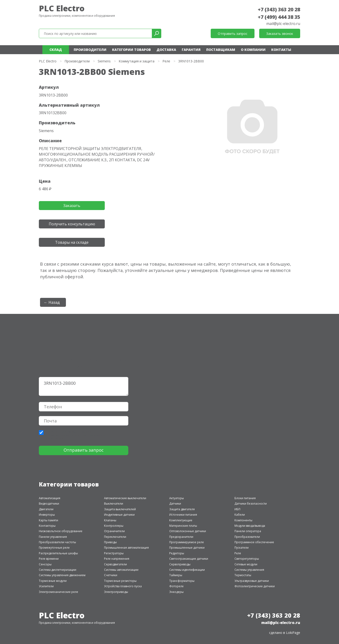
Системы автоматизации (121, 570)
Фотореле (176, 586)
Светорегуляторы (247, 559)
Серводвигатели (115, 564)
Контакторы (47, 526)
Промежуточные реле (54, 548)
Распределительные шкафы (58, 553)
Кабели (240, 515)
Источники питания (183, 515)
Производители (90, 50)
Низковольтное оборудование (61, 531)
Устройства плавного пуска (123, 586)
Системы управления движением (62, 575)
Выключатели (114, 504)
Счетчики (111, 575)
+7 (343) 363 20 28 (279, 9)
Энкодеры (176, 592)
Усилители (46, 586)
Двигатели (46, 509)
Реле (166, 61)
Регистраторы (114, 553)
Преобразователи (247, 537)
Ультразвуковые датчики (252, 581)
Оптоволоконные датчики (188, 531)
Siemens (104, 61)
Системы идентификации (187, 570)
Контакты (281, 50)
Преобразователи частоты (57, 542)
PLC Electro (62, 8)
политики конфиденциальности (69, 433)
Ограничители (114, 531)
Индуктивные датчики (119, 515)
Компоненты (243, 520)
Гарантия (191, 50)
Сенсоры (45, 564)
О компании (253, 50)
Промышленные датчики (187, 548)
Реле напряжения (117, 559)
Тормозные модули (53, 581)
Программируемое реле (187, 542)
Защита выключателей (120, 509)
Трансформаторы (182, 581)
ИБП (237, 509)
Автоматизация (50, 498)
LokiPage (293, 633)
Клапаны (110, 520)
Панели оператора (248, 531)
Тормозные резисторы (120, 581)
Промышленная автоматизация (126, 548)
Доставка (166, 50)
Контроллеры (114, 526)
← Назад (52, 302)
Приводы (110, 542)
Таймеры (176, 575)
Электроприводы (116, 592)
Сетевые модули (246, 564)
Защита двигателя (182, 509)
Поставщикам (221, 50)
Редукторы (177, 553)
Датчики (175, 504)
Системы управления (249, 570)
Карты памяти (48, 520)
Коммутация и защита (137, 61)
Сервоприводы (180, 564)
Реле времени (49, 559)
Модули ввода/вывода (250, 526)
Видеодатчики (49, 504)
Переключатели (115, 537)
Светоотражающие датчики (189, 559)
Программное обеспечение (254, 542)
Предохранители (181, 537)
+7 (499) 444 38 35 (279, 17)
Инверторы (47, 515)
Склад (56, 50)
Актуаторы (177, 498)
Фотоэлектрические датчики (255, 586)
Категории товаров (131, 50)
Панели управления (53, 537)
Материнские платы (183, 526)
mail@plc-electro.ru (283, 24)
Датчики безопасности (251, 504)
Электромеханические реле (59, 592)
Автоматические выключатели (125, 498)
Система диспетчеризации (58, 570)
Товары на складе (72, 242)
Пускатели (242, 548)
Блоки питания (245, 498)
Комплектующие (181, 520)
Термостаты (243, 575)
